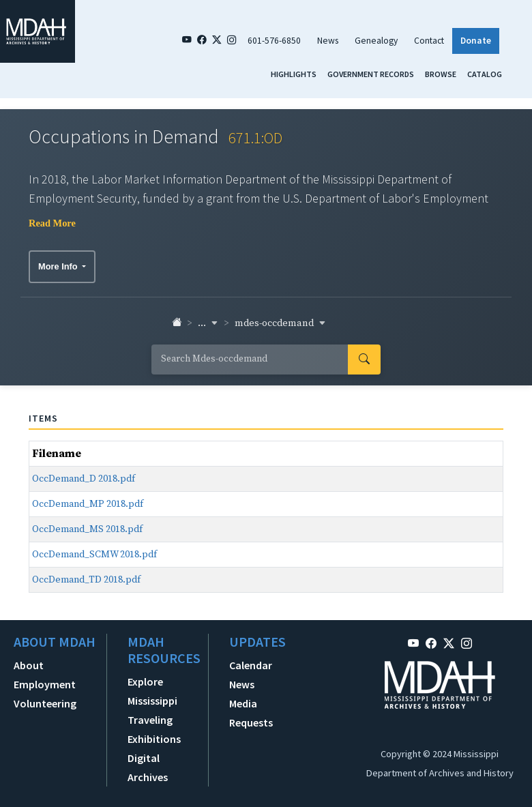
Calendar (251, 665)
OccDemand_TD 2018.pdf (86, 580)
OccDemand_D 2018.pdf (84, 479)
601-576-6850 (274, 41)
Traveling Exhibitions (154, 729)
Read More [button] (52, 223)
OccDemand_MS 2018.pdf (87, 529)
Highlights (294, 74)
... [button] (208, 323)
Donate (476, 41)
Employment (45, 684)
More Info (59, 266)
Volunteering (45, 703)
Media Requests (251, 713)
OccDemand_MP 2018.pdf (88, 504)
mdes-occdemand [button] (280, 323)
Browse (441, 74)
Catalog (485, 74)
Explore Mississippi (152, 691)
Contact (429, 41)
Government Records (371, 74)
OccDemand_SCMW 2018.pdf (94, 555)
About (29, 665)
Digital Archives (148, 767)
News (328, 41)
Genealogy (376, 41)
